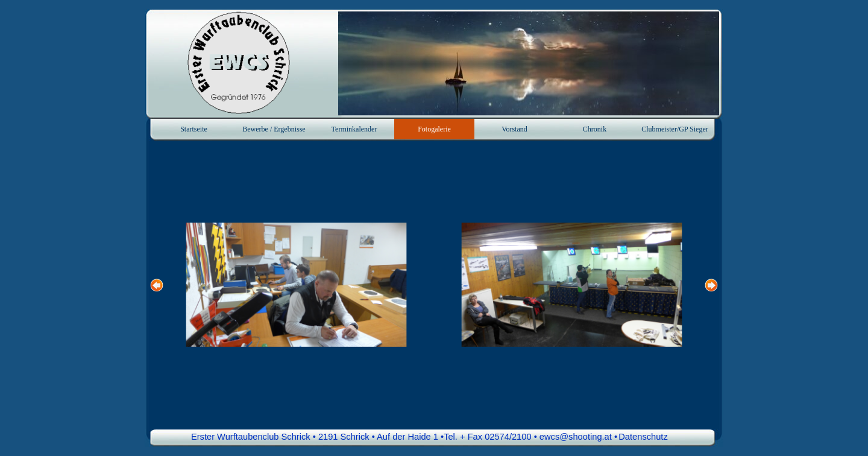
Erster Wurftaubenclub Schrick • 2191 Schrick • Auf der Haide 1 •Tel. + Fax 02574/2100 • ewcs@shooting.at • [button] (404, 437)
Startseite (194, 129)
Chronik (595, 129)
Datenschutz (643, 437)
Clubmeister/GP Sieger (675, 129)
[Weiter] (711, 285)
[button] (296, 285)
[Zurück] (157, 285)
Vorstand (514, 129)
